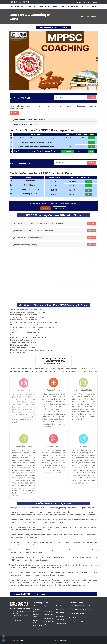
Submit (91, 97)
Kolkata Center (49, 618)
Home (17, 7)
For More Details (67, 151)
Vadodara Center (61, 623)
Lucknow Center (49, 622)
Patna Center (60, 606)
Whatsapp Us (59, 210)
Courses (55, 7)
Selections (85, 7)
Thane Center (60, 620)
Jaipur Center (48, 611)
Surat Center (60, 616)
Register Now (78, 286)
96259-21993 (15, 2)
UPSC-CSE (32, 7)
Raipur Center (60, 609)
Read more (14, 113)
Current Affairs (44, 7)
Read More (92, 224)
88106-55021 (26, 2)
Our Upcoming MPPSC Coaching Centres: (29, 594)
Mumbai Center (49, 625)
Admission (65, 7)
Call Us (46, 210)
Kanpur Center (49, 615)
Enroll (91, 138)
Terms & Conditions (60, 640)
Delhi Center (36, 606)
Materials (74, 7)
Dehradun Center (38, 625)
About (23, 7)
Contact (94, 7)
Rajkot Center (60, 613)
